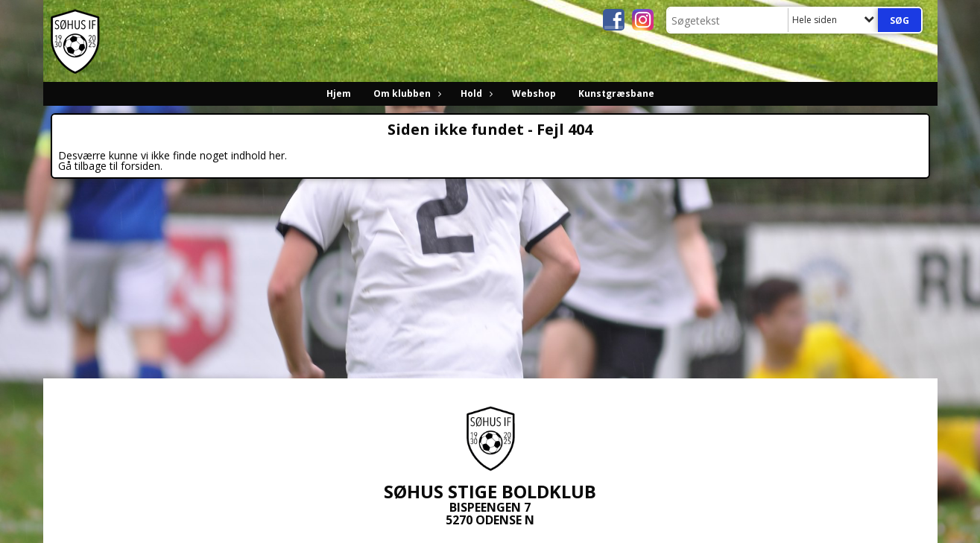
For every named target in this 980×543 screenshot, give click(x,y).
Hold (475, 93)
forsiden (140, 166)
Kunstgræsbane (616, 93)
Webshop (534, 93)
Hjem (339, 93)
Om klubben (406, 93)
